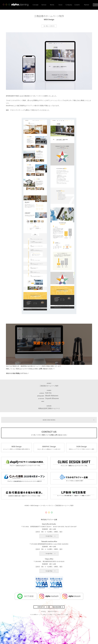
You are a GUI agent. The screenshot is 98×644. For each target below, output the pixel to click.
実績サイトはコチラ (49, 343)
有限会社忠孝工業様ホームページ (49, 408)
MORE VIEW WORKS (49, 420)
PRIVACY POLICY (52, 611)
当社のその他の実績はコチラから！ (17, 373)
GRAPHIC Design (49, 448)
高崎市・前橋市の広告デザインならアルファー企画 (16, 5)
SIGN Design (82, 448)
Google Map (49, 536)
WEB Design (16, 448)
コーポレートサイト (49, 26)
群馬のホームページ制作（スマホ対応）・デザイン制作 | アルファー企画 (51, 614)
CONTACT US (49, 433)
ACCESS (43, 611)
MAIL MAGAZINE (57, 607)
